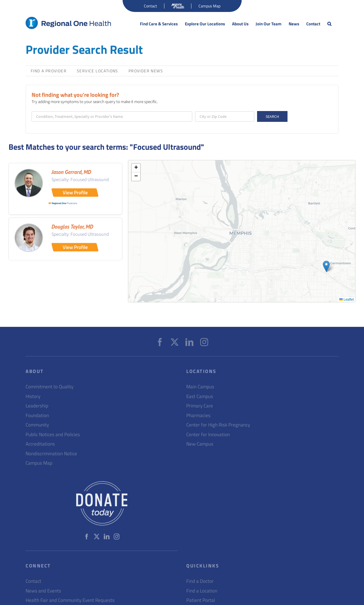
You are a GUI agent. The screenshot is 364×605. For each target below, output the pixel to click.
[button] (329, 24)
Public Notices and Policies (53, 435)
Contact (33, 581)
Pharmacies (198, 416)
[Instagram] (204, 342)
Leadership (37, 406)
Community (37, 425)
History (33, 396)
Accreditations (40, 444)
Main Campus (200, 387)
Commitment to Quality (49, 387)
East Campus (200, 396)
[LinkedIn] (189, 342)
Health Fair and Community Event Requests (70, 600)
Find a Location (202, 591)
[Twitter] (175, 342)
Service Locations (98, 71)
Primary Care (200, 406)
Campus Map (39, 463)
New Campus (200, 444)
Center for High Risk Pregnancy (218, 425)
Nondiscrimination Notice (51, 454)
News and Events (43, 591)
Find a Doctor (200, 581)
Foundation (37, 416)
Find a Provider (49, 71)
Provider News (146, 71)
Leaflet (347, 300)
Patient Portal (201, 600)
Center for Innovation (208, 435)
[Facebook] (160, 342)
